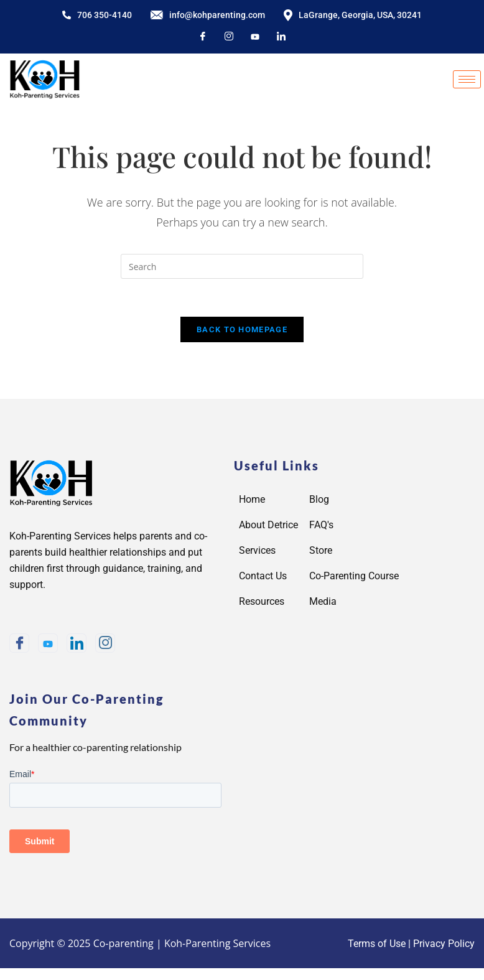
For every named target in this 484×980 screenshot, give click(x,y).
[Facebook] (203, 37)
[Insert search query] (242, 266)
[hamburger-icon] (467, 79)
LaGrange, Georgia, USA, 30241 (353, 15)
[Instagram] (229, 37)
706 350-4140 (97, 15)
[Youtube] (48, 643)
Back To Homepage (242, 329)
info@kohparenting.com (208, 15)
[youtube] (255, 37)
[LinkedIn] (281, 37)
